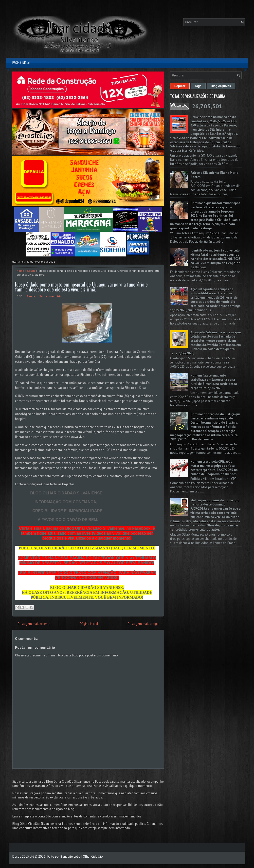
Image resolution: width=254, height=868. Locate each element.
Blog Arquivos (221, 86)
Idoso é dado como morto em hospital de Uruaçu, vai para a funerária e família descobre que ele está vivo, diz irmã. (81, 287)
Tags (198, 86)
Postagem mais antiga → (145, 624)
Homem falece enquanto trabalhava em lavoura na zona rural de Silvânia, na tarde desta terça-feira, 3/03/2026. (214, 382)
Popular (180, 86)
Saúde (31, 271)
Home (20, 271)
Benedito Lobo (71, 857)
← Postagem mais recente (32, 624)
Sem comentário (50, 296)
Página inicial (21, 63)
